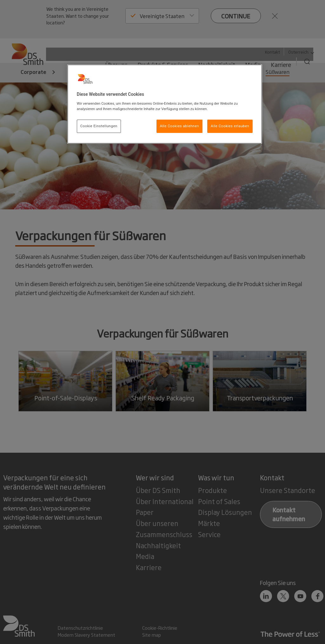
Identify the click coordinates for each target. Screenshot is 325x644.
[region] (165, 104)
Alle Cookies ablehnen (180, 126)
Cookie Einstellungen (99, 126)
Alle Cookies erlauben (230, 126)
